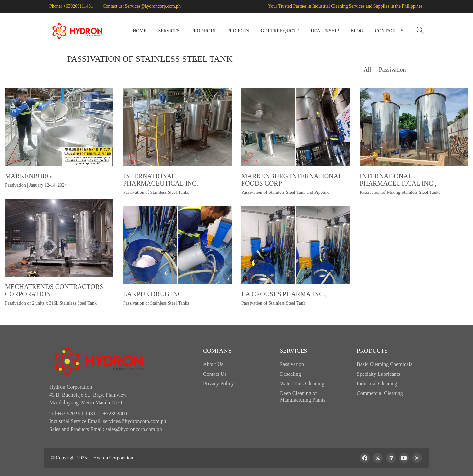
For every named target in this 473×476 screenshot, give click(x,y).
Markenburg (28, 176)
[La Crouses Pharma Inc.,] (296, 245)
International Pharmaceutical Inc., (398, 180)
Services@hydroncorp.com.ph (153, 6)
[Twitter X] (378, 458)
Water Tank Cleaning (302, 384)
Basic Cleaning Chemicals (384, 364)
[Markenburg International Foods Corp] (296, 127)
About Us (213, 364)
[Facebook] (365, 458)
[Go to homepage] (77, 31)
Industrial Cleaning (377, 384)
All (367, 70)
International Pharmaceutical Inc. (161, 180)
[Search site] (420, 31)
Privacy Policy (218, 384)
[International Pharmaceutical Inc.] (177, 127)
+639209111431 (78, 6)
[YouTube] (404, 458)
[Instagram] (417, 458)
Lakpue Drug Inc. (154, 294)
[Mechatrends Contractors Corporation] (59, 238)
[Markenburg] (59, 127)
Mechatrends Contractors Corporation (54, 290)
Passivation (392, 70)
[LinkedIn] (391, 458)
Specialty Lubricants (378, 374)
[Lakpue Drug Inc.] (177, 245)
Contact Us (215, 374)
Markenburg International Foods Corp (292, 180)
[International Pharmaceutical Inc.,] (414, 127)
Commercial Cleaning (380, 393)
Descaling (290, 374)
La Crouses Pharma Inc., (284, 294)
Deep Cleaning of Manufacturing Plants (303, 397)
